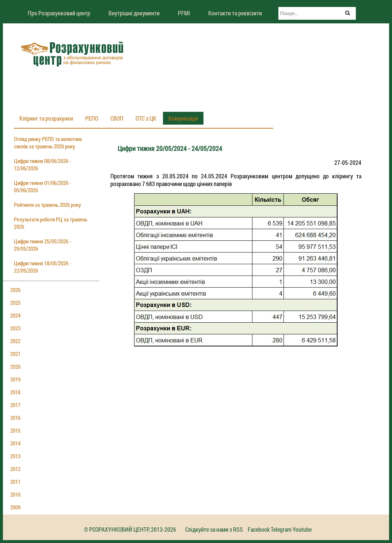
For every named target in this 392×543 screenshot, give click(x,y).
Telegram (281, 529)
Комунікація (183, 118)
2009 (15, 507)
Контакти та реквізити (235, 13)
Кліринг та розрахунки (46, 118)
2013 (15, 456)
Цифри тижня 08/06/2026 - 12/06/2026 (42, 164)
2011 (15, 482)
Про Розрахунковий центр (59, 13)
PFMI (184, 13)
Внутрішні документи (134, 13)
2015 (15, 430)
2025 (15, 303)
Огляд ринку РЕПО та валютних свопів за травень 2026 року (48, 143)
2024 (15, 315)
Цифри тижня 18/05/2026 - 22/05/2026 (42, 267)
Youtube (302, 529)
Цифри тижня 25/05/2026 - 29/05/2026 (42, 245)
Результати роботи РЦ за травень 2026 (51, 223)
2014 (15, 443)
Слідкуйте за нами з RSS (214, 529)
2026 (15, 290)
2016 (15, 418)
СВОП (117, 118)
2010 (15, 494)
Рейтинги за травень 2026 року (47, 205)
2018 (15, 392)
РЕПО (92, 118)
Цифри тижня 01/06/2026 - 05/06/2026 (42, 186)
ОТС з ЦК (146, 118)
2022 (15, 341)
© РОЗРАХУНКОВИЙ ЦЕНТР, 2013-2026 (130, 529)
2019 (15, 379)
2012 (15, 469)
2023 (15, 328)
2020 (15, 367)
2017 (15, 405)
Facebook (259, 529)
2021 (15, 354)
